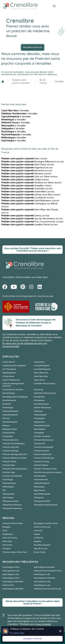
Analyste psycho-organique (14, 366)
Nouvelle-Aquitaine (42, 545)
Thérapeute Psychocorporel (46, 505)
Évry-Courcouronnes (32, 222)
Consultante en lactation (13, 390)
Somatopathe (8, 494)
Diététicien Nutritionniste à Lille (47, 589)
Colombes (27, 189)
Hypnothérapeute (10, 415)
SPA (4, 490)
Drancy (25, 216)
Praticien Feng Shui (11, 447)
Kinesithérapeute (10, 422)
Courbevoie (27, 198)
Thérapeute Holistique (12, 505)
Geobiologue (8, 408)
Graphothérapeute (11, 411)
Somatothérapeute (42, 494)
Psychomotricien (41, 480)
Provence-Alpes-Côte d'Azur (15, 552)
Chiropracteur (8, 376)
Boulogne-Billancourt (32, 162)
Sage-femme (39, 490)
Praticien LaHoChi (41, 451)
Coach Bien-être (41, 376)
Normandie (7, 545)
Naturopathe (39, 429)
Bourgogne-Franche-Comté (46, 523)
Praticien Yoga (9, 472)
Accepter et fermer (33, 639)
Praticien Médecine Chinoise (15, 458)
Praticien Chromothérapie (14, 444)
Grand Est (38, 531)
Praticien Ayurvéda (42, 436)
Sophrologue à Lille (11, 574)
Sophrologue (8, 498)
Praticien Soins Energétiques (15, 469)
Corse (5, 531)
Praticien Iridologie (11, 451)
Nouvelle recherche (33, 47)
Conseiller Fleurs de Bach (45, 384)
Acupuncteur (39, 362)
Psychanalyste (40, 476)
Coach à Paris (8, 585)
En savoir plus (17, 633)
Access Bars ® (9, 362)
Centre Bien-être (41, 373)
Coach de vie (39, 380)
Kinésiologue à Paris (11, 578)
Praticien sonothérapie (12, 476)
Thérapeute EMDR (42, 501)
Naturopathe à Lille (42, 582)
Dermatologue (9, 393)
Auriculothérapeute (42, 369)
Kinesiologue (39, 418)
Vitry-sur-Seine (29, 177)
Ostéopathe (8, 436)
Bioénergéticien (9, 373)
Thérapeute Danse (10, 501)
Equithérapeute (9, 400)
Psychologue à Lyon (42, 585)
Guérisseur (38, 411)
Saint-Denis (28, 165)
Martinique (7, 541)
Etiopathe (7, 404)
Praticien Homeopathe (43, 447)
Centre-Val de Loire (42, 527)
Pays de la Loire (41, 549)
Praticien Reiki (9, 465)
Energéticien (39, 397)
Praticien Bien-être (11, 440)
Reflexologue (8, 487)
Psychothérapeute (42, 483)
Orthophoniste (9, 433)
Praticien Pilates (9, 462)
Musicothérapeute (42, 426)
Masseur (6, 426)
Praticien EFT (39, 444)
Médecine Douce (10, 429)
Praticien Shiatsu (41, 465)
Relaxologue (39, 487)
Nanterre (26, 174)
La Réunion (39, 538)
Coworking (38, 390)
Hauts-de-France (10, 538)
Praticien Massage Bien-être (15, 454)
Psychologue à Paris (11, 567)
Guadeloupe (8, 534)
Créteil (25, 180)
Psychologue (8, 480)
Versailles (59, 82)
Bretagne (6, 527)
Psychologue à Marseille (13, 582)
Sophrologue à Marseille (44, 567)
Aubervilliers (28, 192)
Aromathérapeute (42, 366)
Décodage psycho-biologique (15, 397)
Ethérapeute (39, 400)
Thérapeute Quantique (12, 508)
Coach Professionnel (11, 380)
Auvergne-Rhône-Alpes (13, 523)
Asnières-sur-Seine (31, 183)
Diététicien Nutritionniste (45, 393)
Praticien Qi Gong (41, 462)
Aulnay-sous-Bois (31, 195)
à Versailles (15, 111)
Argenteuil (27, 168)
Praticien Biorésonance (44, 440)
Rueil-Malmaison (30, 201)
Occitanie (6, 549)
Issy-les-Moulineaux (32, 219)
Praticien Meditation (43, 454)
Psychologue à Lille (42, 574)
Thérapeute (39, 498)
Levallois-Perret (29, 225)
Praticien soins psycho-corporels (21, 82)
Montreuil (27, 171)
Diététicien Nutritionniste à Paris (48, 571)
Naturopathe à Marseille (44, 578)
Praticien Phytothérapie (44, 458)
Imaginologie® (40, 415)
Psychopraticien (9, 483)
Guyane (37, 534)
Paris (24, 159)
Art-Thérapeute (9, 369)
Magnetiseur (39, 422)
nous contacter (43, 624)
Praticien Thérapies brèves (45, 469)
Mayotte (37, 541)
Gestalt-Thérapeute (42, 408)
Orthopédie (39, 433)
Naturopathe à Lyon (11, 571)
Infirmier (6, 418)
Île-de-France (43, 82)
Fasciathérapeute (41, 404)
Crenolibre (8, 277)
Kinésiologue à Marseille (13, 589)
